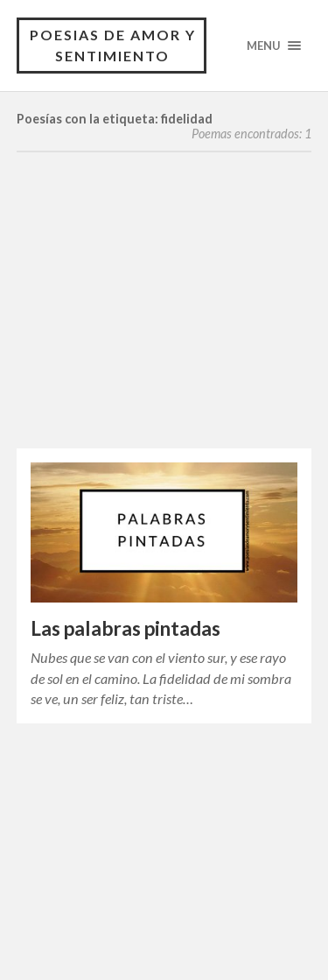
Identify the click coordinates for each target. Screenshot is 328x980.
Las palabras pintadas (126, 628)
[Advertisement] (164, 318)
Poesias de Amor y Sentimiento (113, 45)
